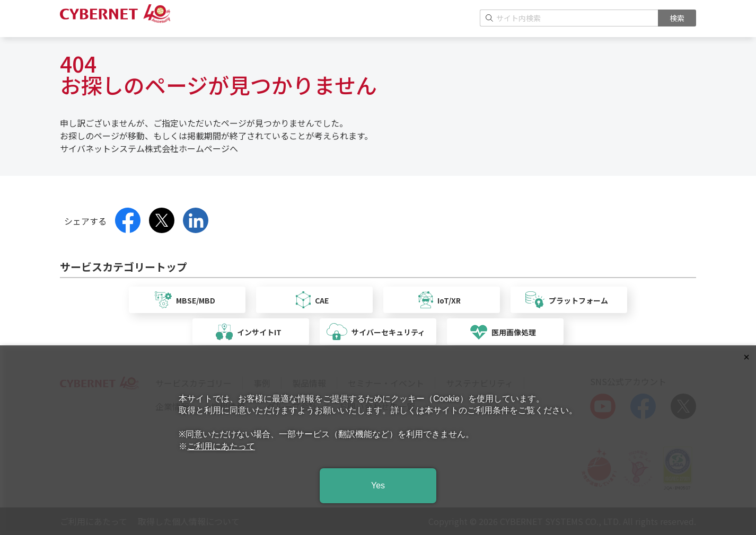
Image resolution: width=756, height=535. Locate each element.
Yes (378, 485)
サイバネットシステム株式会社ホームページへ (149, 148)
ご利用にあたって (221, 446)
